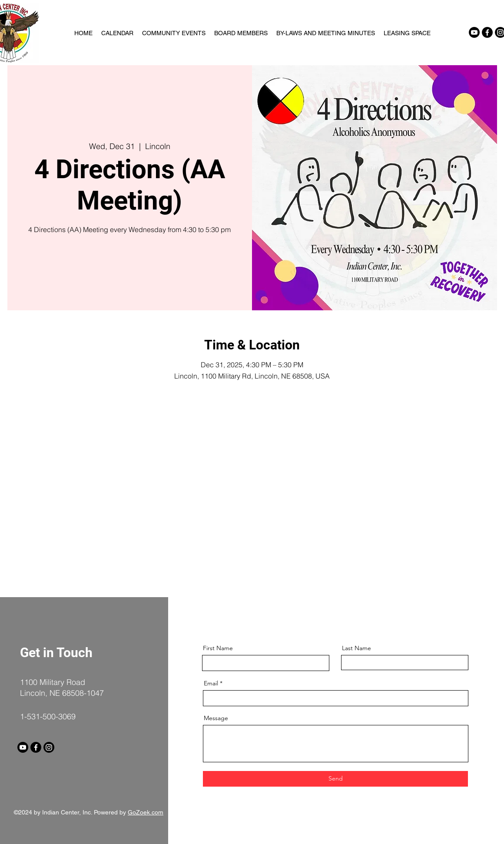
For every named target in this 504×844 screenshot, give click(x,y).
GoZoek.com (146, 812)
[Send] (335, 779)
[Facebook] (487, 32)
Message (216, 718)
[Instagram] (49, 747)
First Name (218, 648)
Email (211, 683)
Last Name (356, 648)
